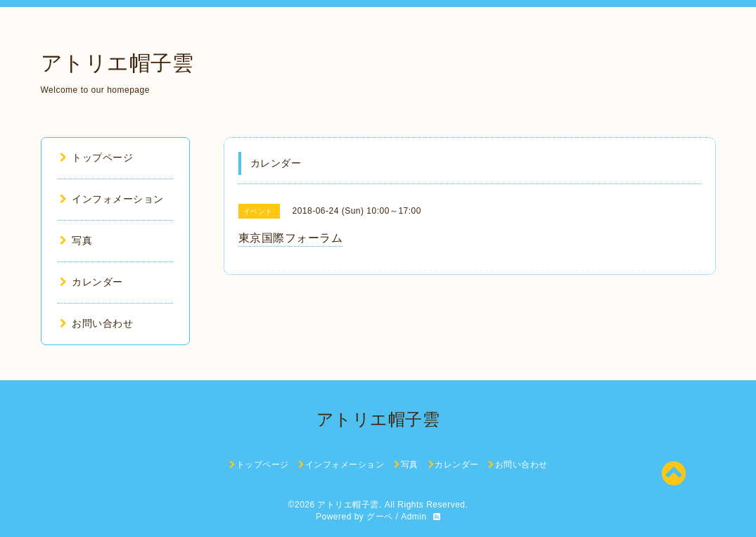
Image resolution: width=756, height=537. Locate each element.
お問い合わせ (97, 323)
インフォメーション (112, 199)
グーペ (380, 517)
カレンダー (91, 282)
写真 (76, 240)
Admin (414, 517)
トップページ (97, 157)
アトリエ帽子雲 (117, 63)
